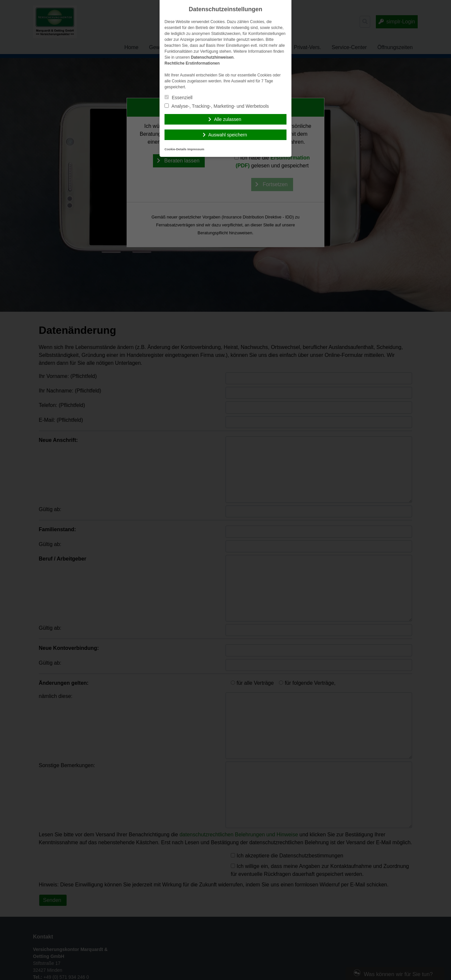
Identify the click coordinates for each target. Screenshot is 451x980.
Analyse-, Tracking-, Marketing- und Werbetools (217, 106)
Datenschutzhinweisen (212, 57)
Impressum (196, 149)
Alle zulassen (228, 119)
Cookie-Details (176, 149)
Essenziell (179, 98)
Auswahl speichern (228, 135)
